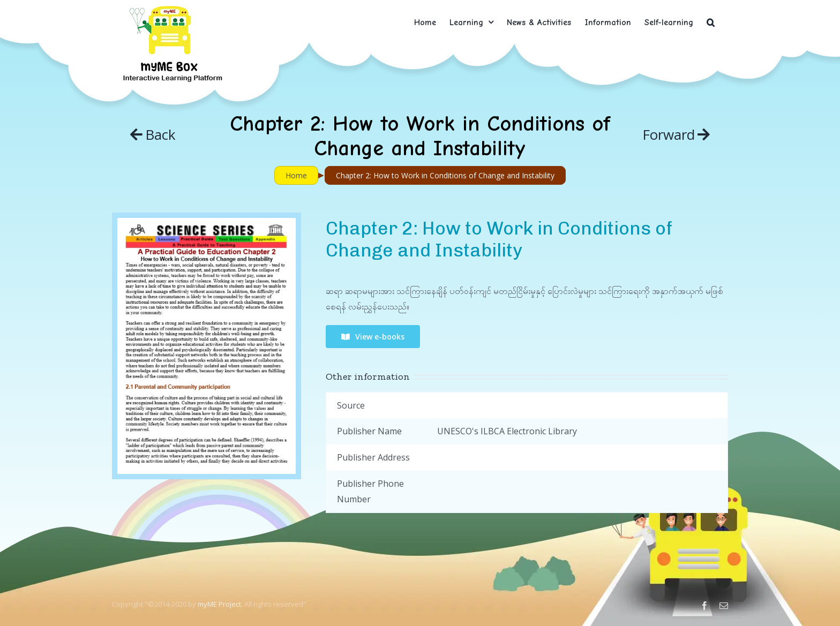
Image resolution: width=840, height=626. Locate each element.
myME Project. (220, 604)
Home (296, 175)
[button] (711, 22)
